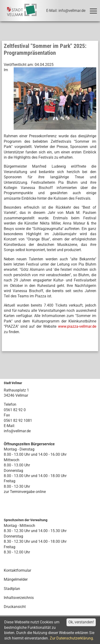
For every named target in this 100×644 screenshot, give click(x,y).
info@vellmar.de (17, 431)
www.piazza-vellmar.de (77, 326)
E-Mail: (9, 426)
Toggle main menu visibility (94, 9)
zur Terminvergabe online (25, 492)
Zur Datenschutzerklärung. (72, 638)
